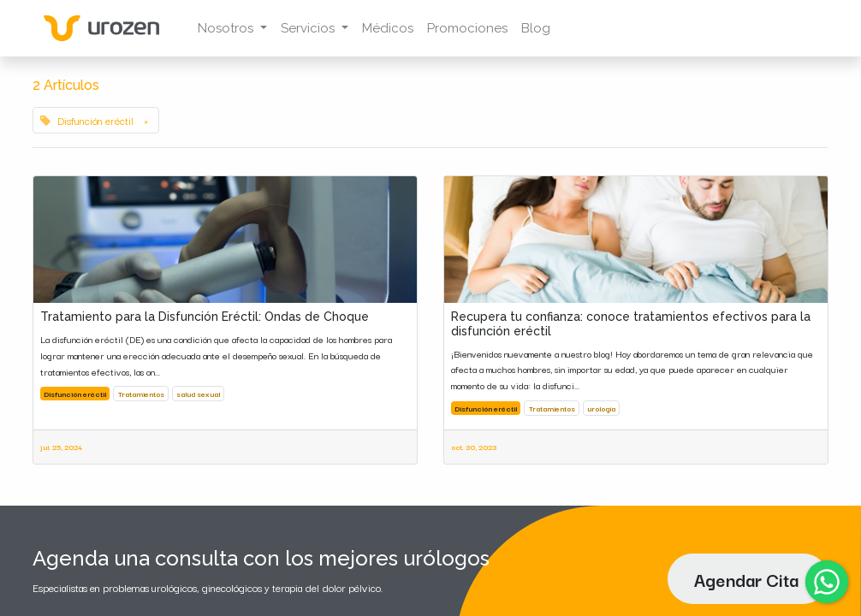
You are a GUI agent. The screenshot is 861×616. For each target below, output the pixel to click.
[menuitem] (388, 29)
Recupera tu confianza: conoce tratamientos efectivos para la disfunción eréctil (631, 324)
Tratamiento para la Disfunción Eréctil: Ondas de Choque (205, 317)
